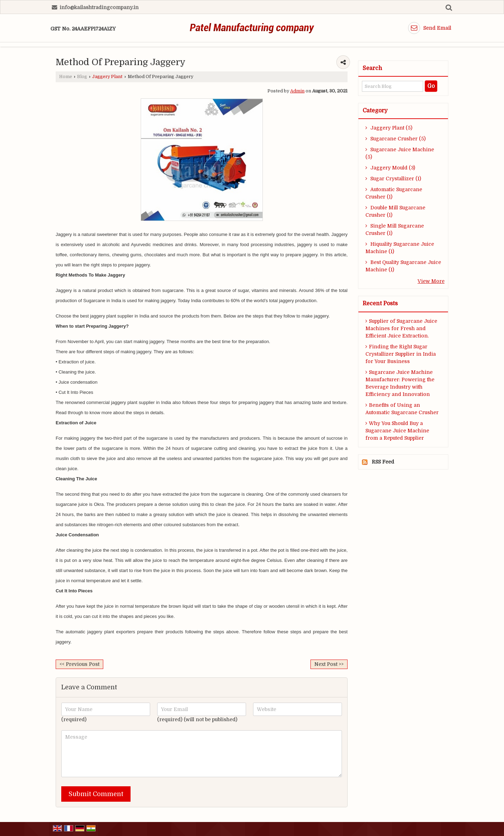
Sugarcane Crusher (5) (395, 139)
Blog (82, 77)
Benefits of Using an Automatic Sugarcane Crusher (402, 409)
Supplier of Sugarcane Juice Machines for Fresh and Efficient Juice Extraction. (401, 328)
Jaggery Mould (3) (390, 168)
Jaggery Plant (107, 77)
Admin (297, 91)
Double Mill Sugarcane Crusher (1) (395, 211)
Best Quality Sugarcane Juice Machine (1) (403, 266)
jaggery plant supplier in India (120, 316)
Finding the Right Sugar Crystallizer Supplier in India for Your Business (401, 354)
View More (431, 281)
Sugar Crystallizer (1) (393, 179)
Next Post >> (329, 664)
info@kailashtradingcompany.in (99, 7)
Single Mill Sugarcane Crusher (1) (395, 229)
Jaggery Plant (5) (389, 128)
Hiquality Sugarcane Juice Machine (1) (400, 248)
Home (66, 77)
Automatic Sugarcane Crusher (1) (394, 193)
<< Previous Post (79, 664)
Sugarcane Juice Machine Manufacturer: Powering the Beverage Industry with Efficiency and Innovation (400, 383)
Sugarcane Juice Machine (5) (400, 153)
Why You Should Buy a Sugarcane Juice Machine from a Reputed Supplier (397, 431)
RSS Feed (383, 462)
